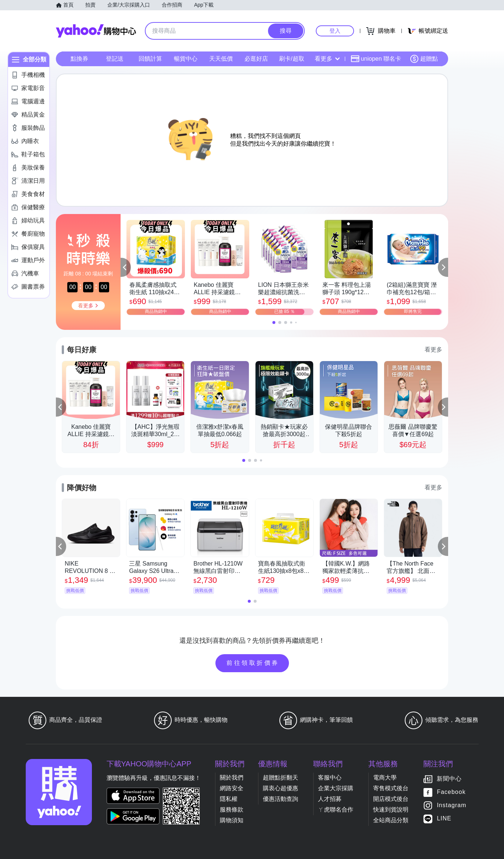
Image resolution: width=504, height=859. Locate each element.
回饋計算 (150, 59)
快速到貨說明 (391, 810)
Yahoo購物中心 (96, 31)
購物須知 (232, 820)
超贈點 (424, 59)
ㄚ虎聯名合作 (336, 810)
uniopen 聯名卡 (376, 59)
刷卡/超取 (292, 59)
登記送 (115, 59)
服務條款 (232, 810)
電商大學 (385, 778)
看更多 (327, 59)
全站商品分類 (391, 820)
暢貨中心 (186, 59)
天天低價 (221, 59)
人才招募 (330, 799)
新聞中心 (449, 779)
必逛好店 (256, 59)
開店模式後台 (391, 799)
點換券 (79, 59)
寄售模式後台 (391, 788)
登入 (335, 31)
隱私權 (229, 799)
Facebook (451, 792)
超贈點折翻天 (280, 778)
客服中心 (330, 778)
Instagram (451, 805)
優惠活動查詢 (280, 799)
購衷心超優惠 (280, 788)
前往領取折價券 (253, 663)
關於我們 (232, 778)
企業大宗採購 (336, 788)
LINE (444, 819)
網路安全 (232, 788)
